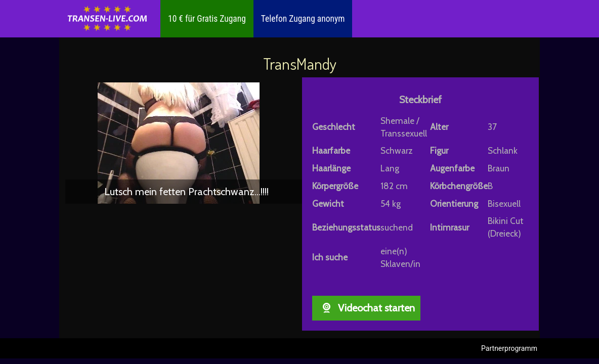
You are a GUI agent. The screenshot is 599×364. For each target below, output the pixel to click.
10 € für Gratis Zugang (207, 19)
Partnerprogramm (509, 348)
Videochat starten (366, 308)
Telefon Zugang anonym (303, 19)
